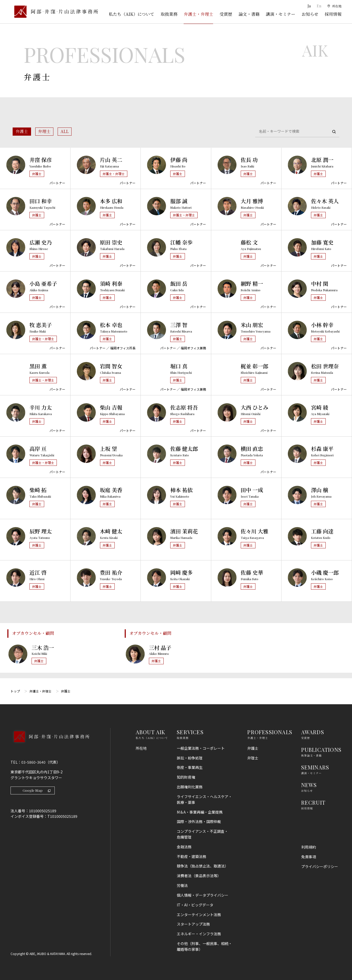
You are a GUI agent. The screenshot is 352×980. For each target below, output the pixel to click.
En (317, 6)
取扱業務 (169, 14)
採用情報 (333, 14)
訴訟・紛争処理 (190, 758)
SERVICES (190, 732)
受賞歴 (226, 14)
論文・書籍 (249, 14)
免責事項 (309, 857)
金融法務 (184, 847)
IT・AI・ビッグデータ (195, 905)
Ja (308, 6)
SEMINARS (315, 767)
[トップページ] (54, 12)
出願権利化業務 (190, 787)
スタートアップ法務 (193, 924)
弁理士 (44, 131)
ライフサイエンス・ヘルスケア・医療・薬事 (204, 799)
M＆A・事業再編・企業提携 (200, 812)
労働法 (182, 885)
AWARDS (313, 732)
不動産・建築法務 (192, 856)
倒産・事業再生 (190, 767)
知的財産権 (186, 777)
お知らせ (310, 14)
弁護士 (22, 131)
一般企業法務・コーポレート (201, 748)
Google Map (37, 790)
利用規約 (309, 847)
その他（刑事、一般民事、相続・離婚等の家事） (204, 946)
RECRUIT (313, 802)
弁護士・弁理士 (198, 14)
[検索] (334, 132)
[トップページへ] (50, 744)
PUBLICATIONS (321, 750)
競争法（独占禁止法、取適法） (203, 866)
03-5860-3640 (33, 762)
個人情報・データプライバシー (203, 895)
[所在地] (334, 6)
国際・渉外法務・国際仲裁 (199, 821)
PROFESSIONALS (270, 732)
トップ (15, 691)
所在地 (141, 748)
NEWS (309, 785)
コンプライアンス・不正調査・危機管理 (202, 834)
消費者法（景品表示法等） (199, 876)
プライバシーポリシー (320, 866)
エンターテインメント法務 (199, 915)
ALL (65, 131)
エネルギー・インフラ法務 (199, 934)
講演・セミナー (280, 14)
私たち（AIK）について (131, 14)
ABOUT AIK (151, 732)
